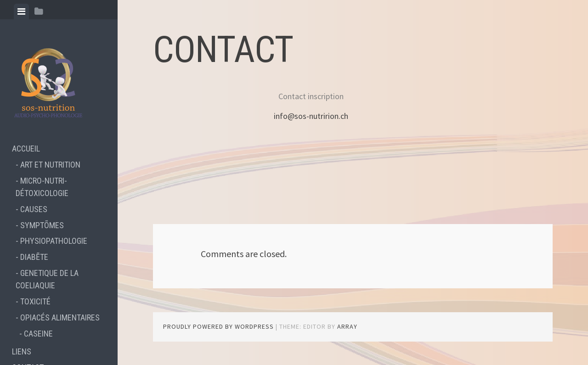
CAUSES (34, 209)
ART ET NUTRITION (50, 165)
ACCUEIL (26, 149)
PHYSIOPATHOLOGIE (54, 241)
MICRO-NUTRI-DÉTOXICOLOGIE (42, 187)
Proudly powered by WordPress (218, 326)
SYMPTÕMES (42, 225)
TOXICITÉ (35, 301)
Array (347, 326)
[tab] (21, 11)
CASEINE (38, 334)
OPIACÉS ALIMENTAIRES (60, 317)
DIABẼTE (34, 257)
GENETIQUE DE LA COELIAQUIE (47, 279)
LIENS (22, 351)
